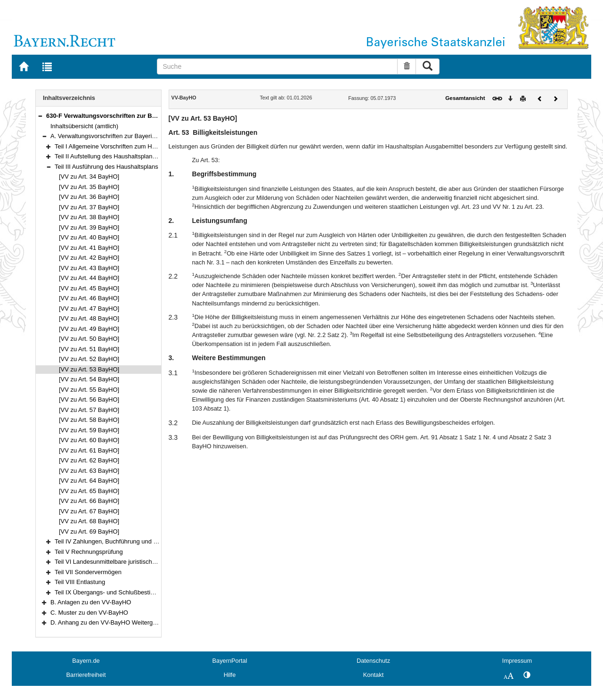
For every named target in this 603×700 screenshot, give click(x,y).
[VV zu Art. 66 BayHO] (89, 501)
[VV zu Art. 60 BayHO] (89, 440)
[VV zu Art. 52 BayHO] (89, 359)
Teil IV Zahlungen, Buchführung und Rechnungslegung (129, 541)
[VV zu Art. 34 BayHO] (89, 177)
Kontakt (373, 675)
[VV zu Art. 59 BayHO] (89, 430)
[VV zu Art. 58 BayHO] (89, 420)
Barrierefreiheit (86, 675)
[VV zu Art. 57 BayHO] (89, 410)
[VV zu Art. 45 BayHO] (89, 288)
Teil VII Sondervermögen (88, 572)
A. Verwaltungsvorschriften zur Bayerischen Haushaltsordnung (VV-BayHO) (152, 136)
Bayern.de (86, 661)
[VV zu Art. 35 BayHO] (89, 187)
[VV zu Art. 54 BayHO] (89, 379)
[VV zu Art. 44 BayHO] (89, 278)
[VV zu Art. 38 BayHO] (89, 217)
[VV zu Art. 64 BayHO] (89, 481)
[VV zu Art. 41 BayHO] (89, 248)
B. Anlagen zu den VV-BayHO (91, 602)
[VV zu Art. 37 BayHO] (89, 207)
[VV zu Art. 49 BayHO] (89, 329)
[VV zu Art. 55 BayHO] (89, 390)
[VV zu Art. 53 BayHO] (89, 369)
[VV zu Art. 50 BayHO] (89, 339)
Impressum (517, 661)
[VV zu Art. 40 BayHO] (89, 237)
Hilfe (230, 675)
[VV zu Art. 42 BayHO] (89, 258)
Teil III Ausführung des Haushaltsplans (106, 167)
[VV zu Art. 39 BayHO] (89, 227)
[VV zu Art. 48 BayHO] (89, 318)
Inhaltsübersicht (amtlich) (84, 126)
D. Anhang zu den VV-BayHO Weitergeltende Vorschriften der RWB (142, 622)
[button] (40, 116)
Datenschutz (373, 661)
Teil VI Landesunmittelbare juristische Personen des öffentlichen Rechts (151, 562)
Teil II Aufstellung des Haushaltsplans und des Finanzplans (134, 156)
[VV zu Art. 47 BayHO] (89, 309)
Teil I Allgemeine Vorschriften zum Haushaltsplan (120, 146)
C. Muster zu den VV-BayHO (89, 613)
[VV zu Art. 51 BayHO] (89, 349)
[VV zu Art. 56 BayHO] (89, 399)
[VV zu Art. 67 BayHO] (89, 511)
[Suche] (277, 66)
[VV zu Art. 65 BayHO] (89, 491)
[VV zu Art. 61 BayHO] (89, 450)
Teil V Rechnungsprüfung (89, 552)
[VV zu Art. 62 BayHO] (89, 460)
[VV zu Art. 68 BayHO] (89, 521)
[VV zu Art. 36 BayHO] (89, 197)
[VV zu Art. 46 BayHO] (89, 298)
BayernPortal (230, 661)
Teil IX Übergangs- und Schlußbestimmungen (116, 592)
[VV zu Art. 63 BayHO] (89, 471)
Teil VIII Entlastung (80, 582)
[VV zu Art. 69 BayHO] (89, 531)
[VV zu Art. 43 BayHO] (89, 268)
